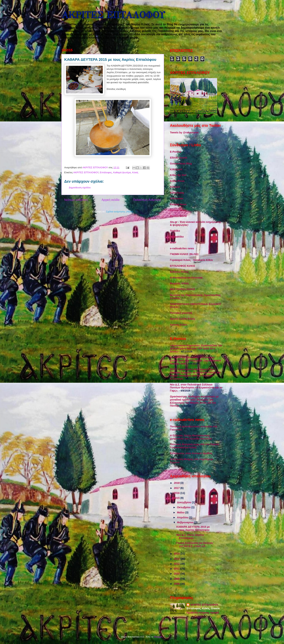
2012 (177, 564)
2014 (177, 554)
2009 (177, 579)
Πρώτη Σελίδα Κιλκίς (183, 319)
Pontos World (178, 216)
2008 (177, 584)
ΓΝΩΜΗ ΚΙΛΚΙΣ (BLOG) (184, 254)
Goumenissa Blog (181, 164)
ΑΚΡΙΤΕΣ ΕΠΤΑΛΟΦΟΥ (113, 15)
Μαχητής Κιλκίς (180, 283)
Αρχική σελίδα (111, 200)
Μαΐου (181, 512)
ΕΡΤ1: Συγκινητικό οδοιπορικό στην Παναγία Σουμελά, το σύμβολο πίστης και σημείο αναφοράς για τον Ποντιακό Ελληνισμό (195, 374)
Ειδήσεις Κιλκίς (179, 272)
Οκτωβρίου (184, 507)
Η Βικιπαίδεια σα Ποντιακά (186, 278)
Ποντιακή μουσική (181, 313)
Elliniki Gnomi (179, 158)
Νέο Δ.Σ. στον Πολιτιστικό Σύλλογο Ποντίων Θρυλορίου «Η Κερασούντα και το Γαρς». (196, 388)
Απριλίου (183, 517)
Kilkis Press (177, 181)
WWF (173, 243)
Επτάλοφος (106, 172)
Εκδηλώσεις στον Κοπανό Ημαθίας (191, 453)
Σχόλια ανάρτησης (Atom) (120, 212)
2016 (177, 493)
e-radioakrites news (182, 248)
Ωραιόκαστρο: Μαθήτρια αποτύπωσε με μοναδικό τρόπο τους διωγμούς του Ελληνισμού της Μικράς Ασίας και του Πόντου (194, 401)
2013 (177, 559)
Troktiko (175, 231)
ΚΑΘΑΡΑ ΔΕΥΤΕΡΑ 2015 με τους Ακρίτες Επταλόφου (193, 528)
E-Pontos (176, 152)
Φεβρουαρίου (186, 522)
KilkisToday (177, 193)
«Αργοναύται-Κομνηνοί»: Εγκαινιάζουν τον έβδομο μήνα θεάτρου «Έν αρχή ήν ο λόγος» (196, 349)
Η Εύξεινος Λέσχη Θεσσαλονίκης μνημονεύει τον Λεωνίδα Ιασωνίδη (191, 437)
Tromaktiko (177, 237)
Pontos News (178, 210)
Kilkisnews (177, 198)
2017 (177, 488)
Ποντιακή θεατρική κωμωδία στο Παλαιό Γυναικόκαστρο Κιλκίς (195, 446)
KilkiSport (176, 169)
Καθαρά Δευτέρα (122, 172)
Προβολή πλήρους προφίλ (203, 613)
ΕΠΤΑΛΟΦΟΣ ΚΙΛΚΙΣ (183, 266)
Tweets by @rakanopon (184, 132)
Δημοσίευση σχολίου (80, 188)
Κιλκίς (135, 172)
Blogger (158, 637)
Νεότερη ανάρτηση (76, 200)
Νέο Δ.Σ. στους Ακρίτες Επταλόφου (190, 536)
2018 (177, 483)
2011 (177, 569)
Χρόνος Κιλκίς (179, 325)
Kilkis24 (175, 187)
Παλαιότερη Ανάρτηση (147, 200)
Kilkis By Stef (178, 175)
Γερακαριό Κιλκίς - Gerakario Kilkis (191, 260)
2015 (177, 498)
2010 (177, 574)
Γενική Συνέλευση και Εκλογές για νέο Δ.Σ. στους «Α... (195, 545)
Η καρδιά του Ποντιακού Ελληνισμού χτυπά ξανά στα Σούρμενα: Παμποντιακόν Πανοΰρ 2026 (196, 360)
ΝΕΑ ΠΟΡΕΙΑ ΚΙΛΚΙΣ (183, 289)
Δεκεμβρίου (184, 502)
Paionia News (178, 204)
